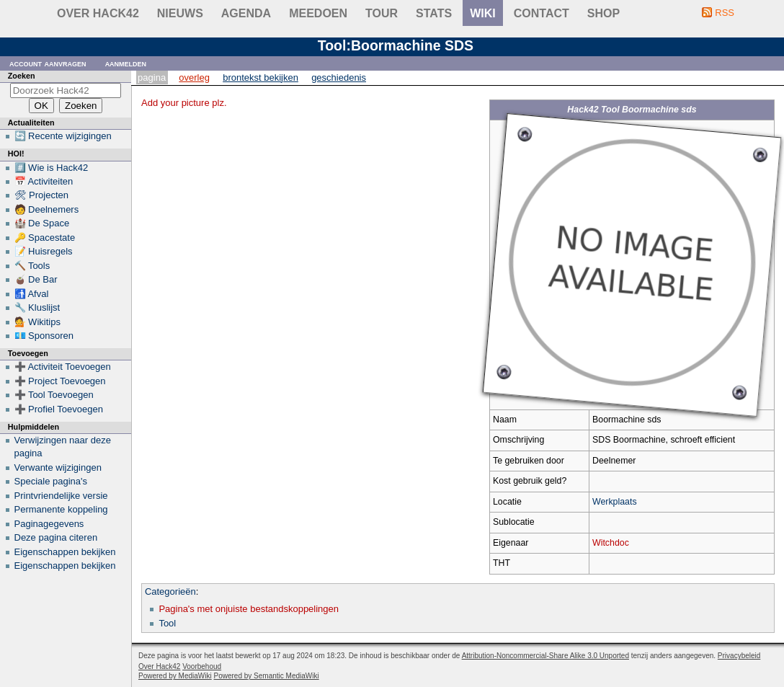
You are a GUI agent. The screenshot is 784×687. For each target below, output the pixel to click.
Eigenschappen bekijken (65, 552)
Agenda (246, 13)
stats (434, 13)
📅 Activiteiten (44, 181)
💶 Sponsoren (44, 336)
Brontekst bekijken (260, 77)
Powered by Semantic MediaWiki (267, 676)
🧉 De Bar (36, 279)
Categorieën (170, 591)
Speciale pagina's (51, 481)
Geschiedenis (339, 77)
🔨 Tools (32, 266)
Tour (382, 13)
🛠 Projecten (42, 195)
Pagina (152, 77)
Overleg (194, 77)
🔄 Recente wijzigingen (63, 136)
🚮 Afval (32, 294)
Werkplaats (615, 502)
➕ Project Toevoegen (60, 381)
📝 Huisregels (44, 251)
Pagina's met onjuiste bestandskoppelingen (249, 609)
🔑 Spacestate (45, 238)
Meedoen (318, 13)
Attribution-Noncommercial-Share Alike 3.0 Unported (545, 656)
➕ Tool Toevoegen (54, 395)
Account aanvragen (48, 63)
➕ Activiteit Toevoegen (63, 367)
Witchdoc (611, 543)
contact (542, 13)
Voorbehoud (202, 666)
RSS (725, 13)
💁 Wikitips (37, 322)
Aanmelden (126, 63)
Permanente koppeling (61, 509)
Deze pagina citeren (56, 537)
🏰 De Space (42, 223)
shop (603, 13)
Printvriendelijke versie (61, 496)
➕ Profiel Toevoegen (59, 409)
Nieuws (180, 13)
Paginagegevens (49, 524)
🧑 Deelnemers (47, 209)
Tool (167, 623)
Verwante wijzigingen (58, 467)
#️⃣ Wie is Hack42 (52, 168)
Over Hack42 (98, 13)
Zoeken (22, 76)
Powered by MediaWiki (175, 676)
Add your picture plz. (184, 103)
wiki (483, 13)
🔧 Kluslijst (37, 307)
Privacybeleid (739, 656)
